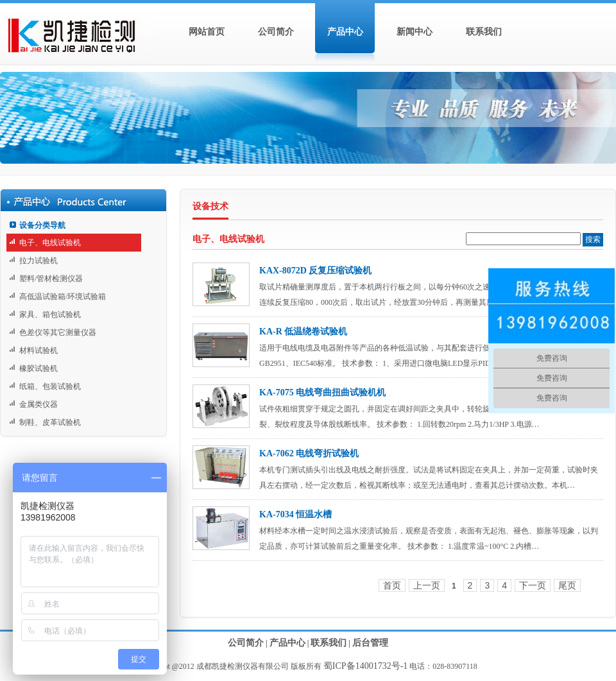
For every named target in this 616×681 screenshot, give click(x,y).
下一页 (533, 585)
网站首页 (207, 32)
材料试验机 (38, 350)
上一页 (427, 585)
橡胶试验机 (38, 368)
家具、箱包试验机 (50, 315)
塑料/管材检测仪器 (51, 279)
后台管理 (370, 643)
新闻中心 (415, 32)
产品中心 (345, 32)
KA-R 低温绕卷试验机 (303, 332)
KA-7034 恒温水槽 (295, 514)
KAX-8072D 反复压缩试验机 (315, 271)
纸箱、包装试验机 (50, 386)
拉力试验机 (38, 261)
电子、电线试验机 (50, 243)
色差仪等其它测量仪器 (58, 332)
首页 (392, 585)
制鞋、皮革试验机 (50, 422)
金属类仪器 (38, 404)
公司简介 (276, 32)
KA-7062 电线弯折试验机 (309, 453)
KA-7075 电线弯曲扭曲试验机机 (322, 392)
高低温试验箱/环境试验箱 (63, 297)
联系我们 (484, 32)
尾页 (567, 585)
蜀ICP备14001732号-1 (365, 666)
